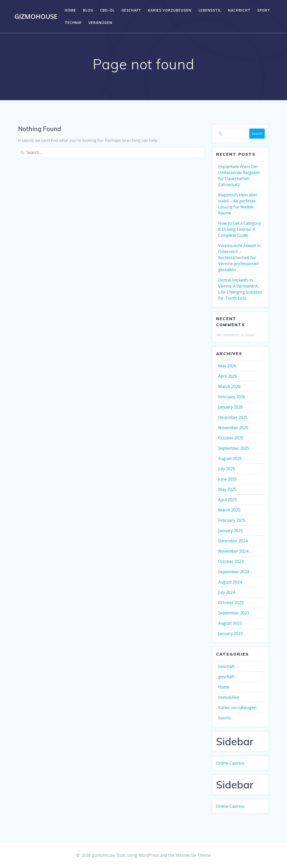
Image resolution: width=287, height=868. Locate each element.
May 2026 (227, 366)
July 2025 (227, 469)
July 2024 (227, 592)
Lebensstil (210, 10)
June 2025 (227, 479)
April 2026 (228, 376)
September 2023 (234, 613)
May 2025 (227, 489)
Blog (88, 10)
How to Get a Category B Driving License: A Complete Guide (240, 229)
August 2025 (230, 458)
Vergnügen (100, 22)
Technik (73, 22)
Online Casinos (230, 763)
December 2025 (233, 417)
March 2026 (229, 386)
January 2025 (230, 531)
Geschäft (226, 666)
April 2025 (228, 500)
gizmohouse (36, 17)
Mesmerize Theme (193, 855)
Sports (224, 718)
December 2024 (233, 541)
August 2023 (230, 623)
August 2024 (230, 582)
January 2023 (230, 633)
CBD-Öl (107, 10)
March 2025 (229, 510)
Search (257, 134)
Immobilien (229, 697)
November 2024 (233, 551)
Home (70, 10)
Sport (264, 10)
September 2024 (234, 572)
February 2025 (232, 520)
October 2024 (231, 561)
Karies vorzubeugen (170, 10)
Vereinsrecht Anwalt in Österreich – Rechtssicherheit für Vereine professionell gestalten (239, 258)
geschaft (131, 10)
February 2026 (232, 397)
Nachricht (239, 10)
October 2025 (231, 438)
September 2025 (234, 448)
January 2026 (230, 407)
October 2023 (231, 603)
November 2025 (233, 428)
